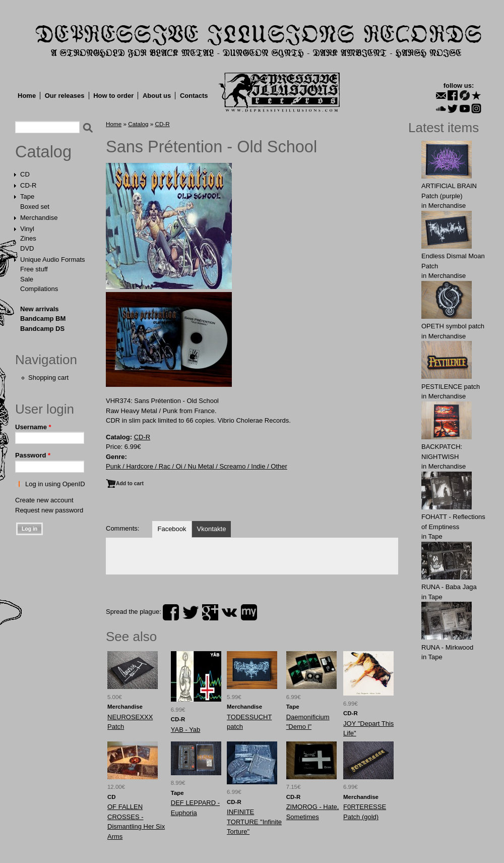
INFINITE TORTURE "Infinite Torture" (254, 822)
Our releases (65, 96)
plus (210, 612)
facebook (171, 612)
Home (27, 96)
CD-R (28, 185)
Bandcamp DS (42, 329)
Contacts (194, 96)
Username (33, 427)
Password (33, 455)
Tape (27, 196)
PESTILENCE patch (451, 387)
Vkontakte (212, 529)
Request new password (49, 510)
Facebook (172, 529)
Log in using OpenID (55, 484)
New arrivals (40, 309)
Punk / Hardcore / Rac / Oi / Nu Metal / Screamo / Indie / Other (197, 466)
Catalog (43, 152)
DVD (27, 248)
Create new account (44, 500)
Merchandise (39, 218)
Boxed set (35, 207)
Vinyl (27, 229)
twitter (191, 612)
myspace (249, 612)
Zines (28, 238)
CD (25, 174)
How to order (113, 96)
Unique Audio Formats (53, 260)
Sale (27, 279)
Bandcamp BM (43, 319)
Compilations (39, 289)
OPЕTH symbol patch (453, 326)
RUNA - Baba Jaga (449, 587)
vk (229, 612)
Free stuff (34, 269)
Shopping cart (48, 378)
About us (157, 96)
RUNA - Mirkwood (447, 647)
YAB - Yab (186, 730)
